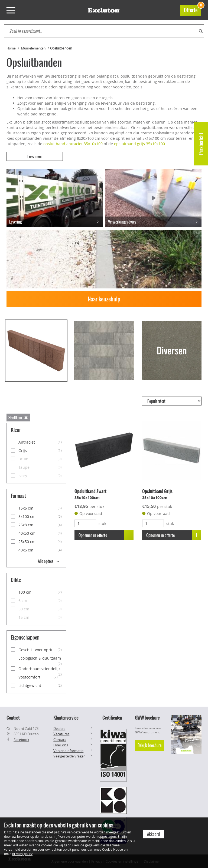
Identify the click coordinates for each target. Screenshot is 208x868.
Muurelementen (33, 48)
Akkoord (153, 834)
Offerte (193, 9)
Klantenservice (66, 717)
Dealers (59, 728)
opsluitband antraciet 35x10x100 (73, 144)
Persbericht (201, 144)
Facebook (21, 739)
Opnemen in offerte (106, 535)
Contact (60, 739)
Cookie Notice (113, 849)
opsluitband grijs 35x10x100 (139, 144)
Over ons (61, 745)
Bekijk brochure (149, 745)
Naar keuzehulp (104, 299)
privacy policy (22, 854)
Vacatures (61, 734)
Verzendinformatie (68, 751)
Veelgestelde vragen (69, 756)
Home (11, 48)
